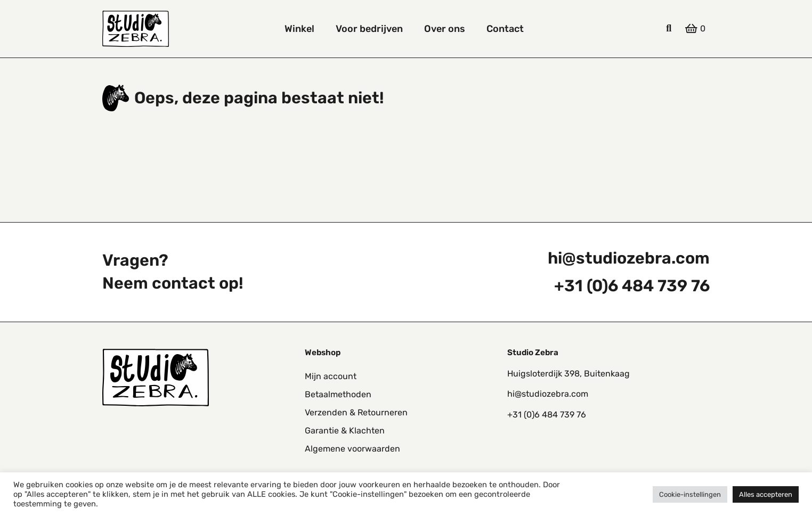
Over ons (445, 29)
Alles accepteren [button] (766, 494)
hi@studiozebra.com (629, 258)
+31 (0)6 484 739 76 (632, 286)
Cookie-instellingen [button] (690, 494)
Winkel (299, 29)
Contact (505, 29)
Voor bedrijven (369, 29)
